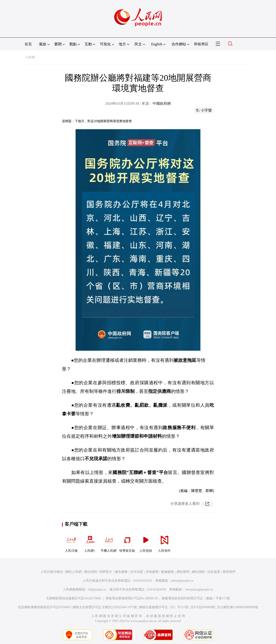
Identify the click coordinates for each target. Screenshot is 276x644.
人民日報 (71, 542)
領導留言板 (127, 542)
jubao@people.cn (182, 581)
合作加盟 (137, 572)
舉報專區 (201, 44)
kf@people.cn (97, 589)
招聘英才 (106, 572)
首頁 (28, 44)
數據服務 (168, 572)
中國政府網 (162, 103)
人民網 (30, 57)
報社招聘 (91, 572)
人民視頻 (146, 542)
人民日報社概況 (52, 572)
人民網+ (90, 542)
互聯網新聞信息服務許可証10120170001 (74, 598)
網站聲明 (183, 572)
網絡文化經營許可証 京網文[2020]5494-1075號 (105, 607)
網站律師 (198, 572)
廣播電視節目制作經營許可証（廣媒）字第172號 (196, 598)
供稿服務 (152, 572)
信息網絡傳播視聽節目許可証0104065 (44, 607)
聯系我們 (229, 572)
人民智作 (164, 542)
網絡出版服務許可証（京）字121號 (164, 607)
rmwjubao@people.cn (199, 589)
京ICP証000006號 (203, 607)
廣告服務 (121, 572)
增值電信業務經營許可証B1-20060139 (132, 598)
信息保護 (214, 572)
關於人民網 (74, 572)
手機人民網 (108, 542)
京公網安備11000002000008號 (238, 607)
